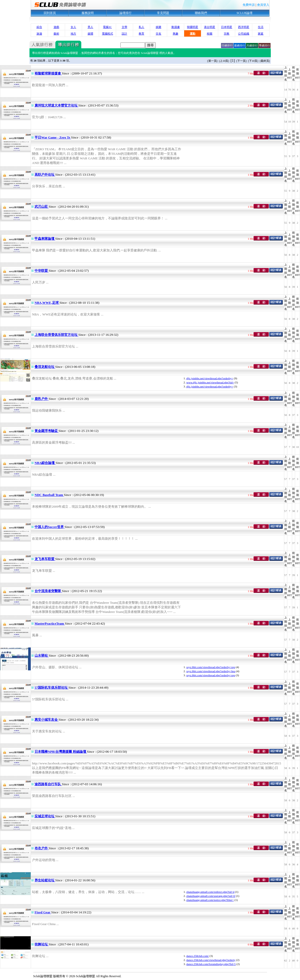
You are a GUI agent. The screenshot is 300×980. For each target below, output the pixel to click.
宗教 (227, 34)
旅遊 (39, 34)
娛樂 (159, 27)
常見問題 (163, 13)
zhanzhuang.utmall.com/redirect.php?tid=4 (210, 892)
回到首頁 (50, 13)
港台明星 (210, 27)
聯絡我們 (201, 13)
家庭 (261, 34)
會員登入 (263, 5)
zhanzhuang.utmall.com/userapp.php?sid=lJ (211, 896)
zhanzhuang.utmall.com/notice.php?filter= (210, 900)
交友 (159, 34)
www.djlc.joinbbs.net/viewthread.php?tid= (210, 382)
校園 (210, 34)
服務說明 (88, 13)
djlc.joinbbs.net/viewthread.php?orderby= (210, 378)
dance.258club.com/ (198, 956)
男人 (90, 27)
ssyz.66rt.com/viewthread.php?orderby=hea (211, 671)
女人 (73, 27)
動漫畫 (176, 27)
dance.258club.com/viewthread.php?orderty (211, 960)
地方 (73, 34)
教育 (141, 34)
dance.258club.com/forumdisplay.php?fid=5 (211, 964)
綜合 (39, 27)
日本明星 (227, 27)
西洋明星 (244, 27)
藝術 (56, 34)
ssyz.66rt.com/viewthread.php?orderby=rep (211, 667)
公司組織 (244, 34)
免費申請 (249, 5)
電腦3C (107, 27)
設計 (124, 34)
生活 (261, 27)
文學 (124, 27)
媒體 (90, 34)
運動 (193, 34)
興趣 (176, 34)
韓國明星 (193, 27)
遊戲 (56, 27)
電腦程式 (107, 34)
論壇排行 (125, 13)
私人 (141, 27)
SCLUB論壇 (244, 13)
